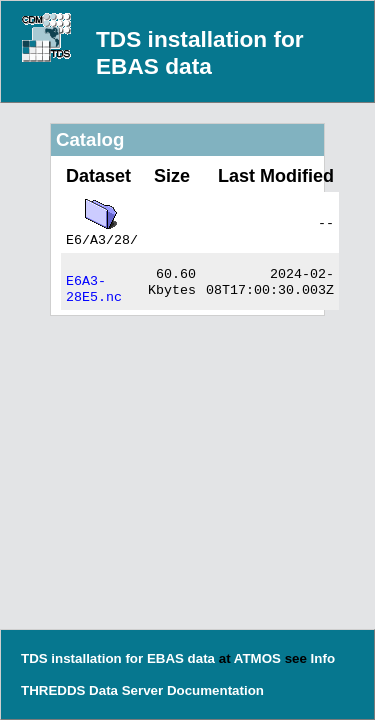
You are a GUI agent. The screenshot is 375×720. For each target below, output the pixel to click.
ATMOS (257, 658)
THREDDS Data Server (92, 690)
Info (323, 658)
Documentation (215, 690)
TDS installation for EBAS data (200, 52)
